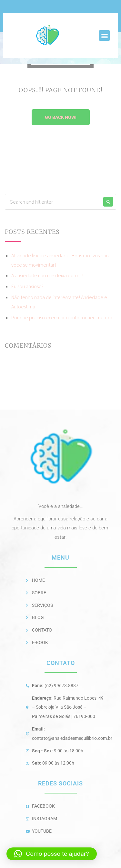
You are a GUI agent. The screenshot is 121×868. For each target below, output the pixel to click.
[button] (104, 35)
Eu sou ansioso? (27, 286)
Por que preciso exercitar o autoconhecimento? (62, 317)
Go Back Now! (61, 117)
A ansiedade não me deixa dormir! (47, 275)
